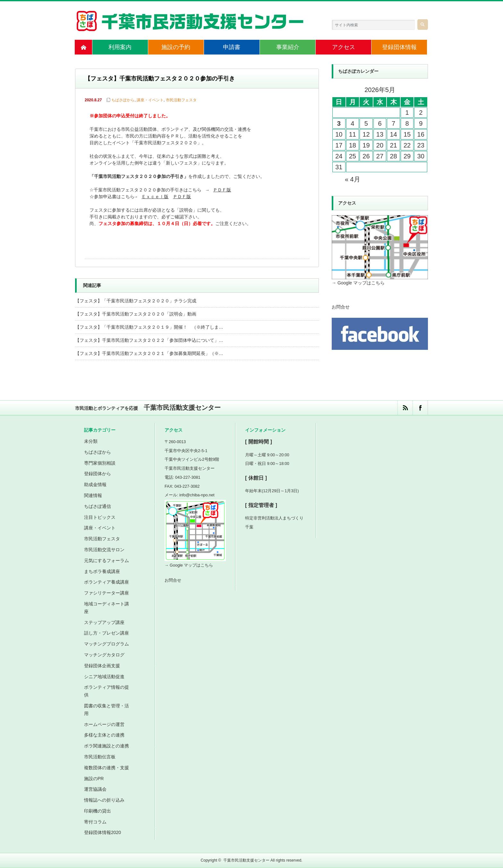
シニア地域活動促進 (104, 677)
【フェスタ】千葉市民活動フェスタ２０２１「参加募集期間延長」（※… (149, 353)
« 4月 (353, 179)
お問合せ (341, 307)
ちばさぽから (123, 100)
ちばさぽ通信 (98, 506)
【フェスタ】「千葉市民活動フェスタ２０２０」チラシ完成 (136, 301)
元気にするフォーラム (107, 560)
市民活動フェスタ (181, 100)
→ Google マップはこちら (358, 283)
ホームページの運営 (104, 724)
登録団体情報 (399, 47)
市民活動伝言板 (100, 757)
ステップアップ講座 (104, 622)
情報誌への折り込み (104, 800)
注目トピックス (100, 517)
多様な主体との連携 (104, 735)
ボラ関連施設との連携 (107, 746)
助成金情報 (95, 485)
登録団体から (98, 474)
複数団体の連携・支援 (107, 768)
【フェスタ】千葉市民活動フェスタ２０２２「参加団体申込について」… (149, 340)
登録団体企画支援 (102, 666)
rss (405, 408)
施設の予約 (176, 47)
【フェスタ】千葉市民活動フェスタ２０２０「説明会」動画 (136, 314)
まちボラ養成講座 (102, 571)
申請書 (232, 47)
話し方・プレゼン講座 (107, 633)
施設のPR (94, 779)
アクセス (344, 47)
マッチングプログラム (107, 644)
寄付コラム (95, 822)
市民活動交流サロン (104, 550)
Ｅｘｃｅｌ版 (155, 197)
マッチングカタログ (104, 655)
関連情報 (93, 495)
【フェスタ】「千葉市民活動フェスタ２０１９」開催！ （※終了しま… (149, 327)
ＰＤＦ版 (222, 190)
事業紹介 (288, 47)
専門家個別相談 (100, 463)
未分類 (91, 441)
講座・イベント (150, 100)
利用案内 (120, 47)
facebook (420, 408)
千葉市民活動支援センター (246, 860)
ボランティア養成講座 (107, 582)
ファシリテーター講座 (107, 593)
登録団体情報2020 (102, 832)
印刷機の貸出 (98, 811)
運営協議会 (95, 789)
